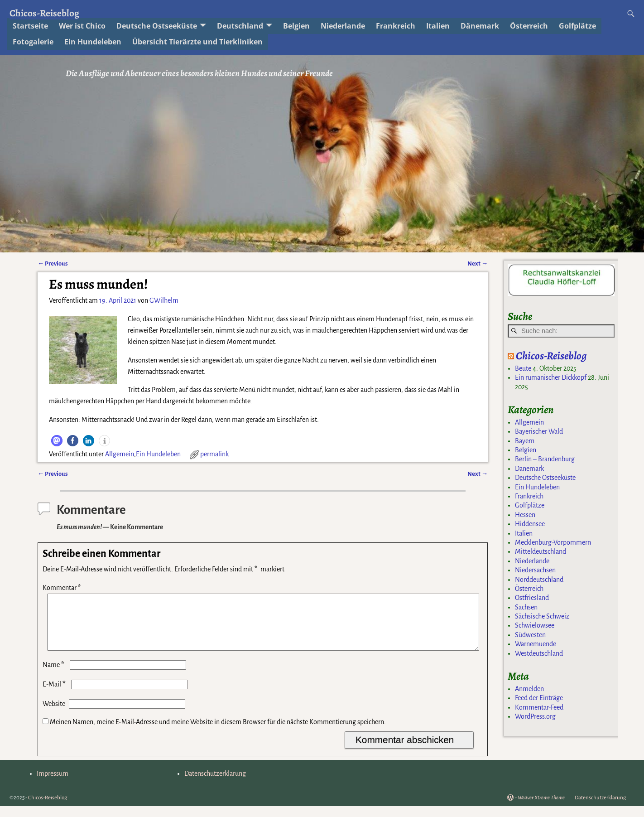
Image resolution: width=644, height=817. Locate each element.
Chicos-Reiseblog (44, 13)
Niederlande (343, 26)
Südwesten (530, 635)
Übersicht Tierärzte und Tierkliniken (197, 42)
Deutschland (240, 26)
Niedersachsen (535, 570)
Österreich (529, 589)
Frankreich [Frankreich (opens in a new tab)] (396, 26)
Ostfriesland (532, 598)
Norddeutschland (539, 580)
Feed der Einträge (539, 698)
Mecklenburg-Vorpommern (553, 542)
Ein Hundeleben (158, 454)
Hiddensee (530, 524)
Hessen (525, 515)
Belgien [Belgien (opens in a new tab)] (296, 26)
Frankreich (529, 496)
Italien (438, 26)
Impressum (53, 784)
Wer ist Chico (82, 26)
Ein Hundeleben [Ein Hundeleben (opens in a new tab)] (93, 42)
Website (54, 715)
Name (54, 676)
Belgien (526, 450)
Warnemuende (536, 644)
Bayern (525, 441)
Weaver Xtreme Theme (541, 809)
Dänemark (529, 469)
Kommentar (62, 588)
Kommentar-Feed (539, 707)
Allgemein (120, 454)
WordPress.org (535, 716)
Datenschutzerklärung (215, 784)
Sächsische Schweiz (542, 616)
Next (478, 263)
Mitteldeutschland (541, 551)
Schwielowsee (535, 625)
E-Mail (55, 695)
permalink (214, 454)
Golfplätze (577, 26)
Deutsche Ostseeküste (157, 26)
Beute (523, 368)
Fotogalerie (33, 42)
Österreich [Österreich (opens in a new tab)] (529, 26)
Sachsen (526, 607)
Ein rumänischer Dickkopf (551, 377)
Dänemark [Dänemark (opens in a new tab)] (480, 26)
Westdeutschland (539, 653)
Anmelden (529, 689)
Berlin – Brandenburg (545, 459)
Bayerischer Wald (539, 431)
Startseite (30, 26)
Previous (53, 263)
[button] (57, 441)
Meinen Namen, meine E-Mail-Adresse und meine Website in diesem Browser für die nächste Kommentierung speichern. (218, 733)
